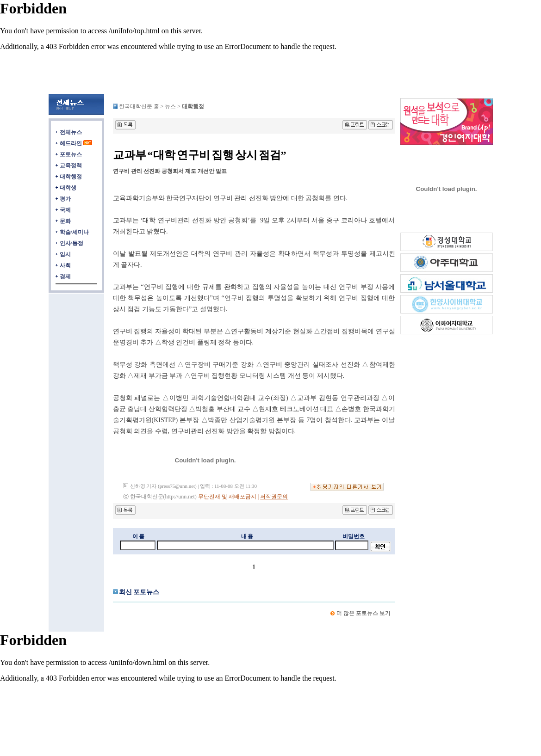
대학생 (68, 188)
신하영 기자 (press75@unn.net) (163, 486)
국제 (65, 210)
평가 (65, 199)
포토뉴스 (71, 154)
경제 (65, 277)
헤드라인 (71, 143)
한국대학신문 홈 (139, 106)
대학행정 (71, 177)
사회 (65, 265)
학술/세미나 (74, 232)
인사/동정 (72, 243)
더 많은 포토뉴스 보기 (364, 613)
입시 (65, 254)
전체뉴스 (71, 132)
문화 (65, 221)
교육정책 (71, 166)
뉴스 (171, 106)
